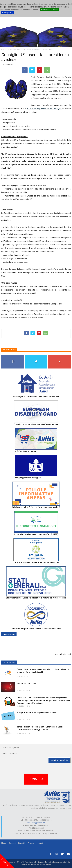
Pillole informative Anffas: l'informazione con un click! (36, 507)
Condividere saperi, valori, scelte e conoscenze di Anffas (36, 628)
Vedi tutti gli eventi (63, 654)
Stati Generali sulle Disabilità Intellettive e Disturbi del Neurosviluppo (36, 598)
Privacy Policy (8, 12)
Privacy (31, 843)
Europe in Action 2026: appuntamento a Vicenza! (38, 713)
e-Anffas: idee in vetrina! (26, 451)
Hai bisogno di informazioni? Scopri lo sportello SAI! (36, 397)
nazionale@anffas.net (36, 823)
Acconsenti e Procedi (49, 10)
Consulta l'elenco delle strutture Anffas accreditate (36, 424)
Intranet (40, 843)
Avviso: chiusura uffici (27, 684)
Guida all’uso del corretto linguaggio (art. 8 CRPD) (36, 534)
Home (4, 843)
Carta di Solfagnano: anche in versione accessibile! (36, 562)
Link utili (22, 843)
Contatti (12, 843)
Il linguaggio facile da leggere (28, 478)
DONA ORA (36, 779)
